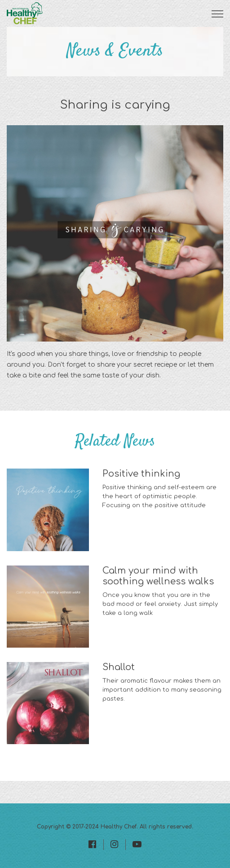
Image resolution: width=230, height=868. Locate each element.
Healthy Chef (119, 827)
